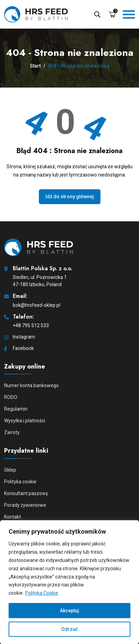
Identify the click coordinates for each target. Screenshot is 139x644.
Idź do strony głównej (70, 197)
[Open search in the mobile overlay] (97, 14)
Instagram (24, 337)
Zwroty (12, 432)
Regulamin (16, 409)
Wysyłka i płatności (25, 421)
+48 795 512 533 (31, 325)
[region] (69, 582)
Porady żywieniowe (25, 505)
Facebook (23, 348)
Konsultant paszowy (26, 493)
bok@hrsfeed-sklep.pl (36, 305)
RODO (11, 397)
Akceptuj (69, 611)
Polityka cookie (20, 482)
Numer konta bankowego (31, 385)
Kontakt (13, 517)
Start (35, 66)
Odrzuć (69, 629)
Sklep (10, 470)
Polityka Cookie (42, 593)
